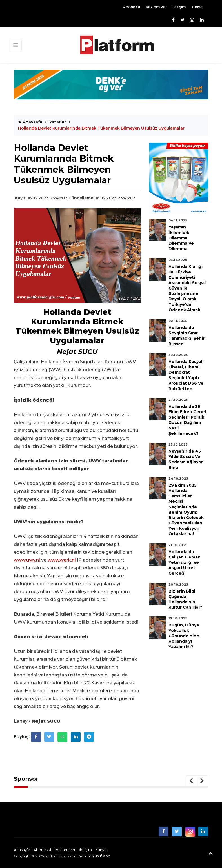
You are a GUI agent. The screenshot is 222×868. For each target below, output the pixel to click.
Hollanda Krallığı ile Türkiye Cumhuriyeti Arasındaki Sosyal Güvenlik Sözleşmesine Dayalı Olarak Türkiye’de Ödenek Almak (187, 288)
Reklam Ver (156, 7)
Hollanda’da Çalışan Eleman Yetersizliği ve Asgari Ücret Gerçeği (185, 563)
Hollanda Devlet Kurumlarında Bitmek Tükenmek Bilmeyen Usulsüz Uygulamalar (101, 128)
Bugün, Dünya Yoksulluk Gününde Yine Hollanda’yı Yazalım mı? (184, 636)
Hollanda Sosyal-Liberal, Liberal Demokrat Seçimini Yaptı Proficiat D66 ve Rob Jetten (186, 375)
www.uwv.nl (27, 560)
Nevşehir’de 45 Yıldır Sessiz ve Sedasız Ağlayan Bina (186, 459)
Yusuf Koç (101, 856)
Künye (197, 7)
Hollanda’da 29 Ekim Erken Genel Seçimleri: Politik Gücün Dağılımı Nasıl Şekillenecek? (187, 420)
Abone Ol (132, 7)
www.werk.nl (62, 560)
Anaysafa (30, 122)
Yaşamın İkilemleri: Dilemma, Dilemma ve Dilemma (181, 238)
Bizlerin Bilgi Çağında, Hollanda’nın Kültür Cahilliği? (185, 599)
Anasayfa (22, 850)
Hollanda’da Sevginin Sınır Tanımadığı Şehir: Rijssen (187, 336)
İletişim (179, 7)
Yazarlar (58, 122)
